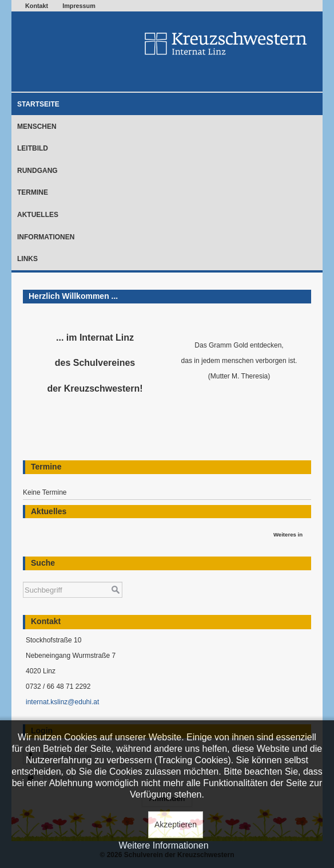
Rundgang (37, 171)
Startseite (38, 104)
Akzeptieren (176, 824)
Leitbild (33, 148)
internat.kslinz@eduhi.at (62, 702)
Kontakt (37, 6)
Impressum (79, 6)
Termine (33, 192)
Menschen (37, 127)
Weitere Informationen (163, 845)
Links (27, 259)
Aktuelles (38, 215)
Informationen (46, 237)
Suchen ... (23, 576)
